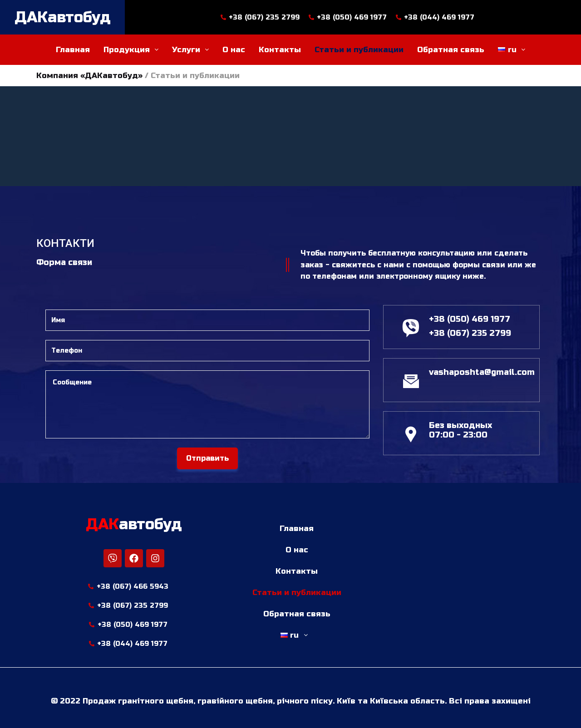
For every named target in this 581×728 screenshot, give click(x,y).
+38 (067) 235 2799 (470, 333)
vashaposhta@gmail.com (482, 372)
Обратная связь (451, 50)
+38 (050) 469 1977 (470, 319)
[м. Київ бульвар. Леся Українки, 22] (453, 582)
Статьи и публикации (359, 50)
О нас (234, 50)
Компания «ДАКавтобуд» (89, 76)
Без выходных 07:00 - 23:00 (460, 430)
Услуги (190, 50)
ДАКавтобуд (63, 17)
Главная (73, 50)
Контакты (280, 50)
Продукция (131, 50)
